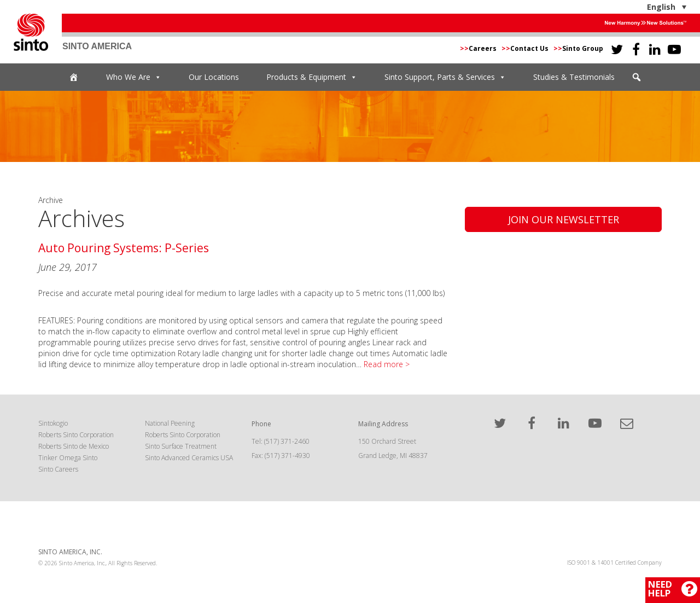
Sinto (31, 32)
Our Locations (214, 77)
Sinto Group (578, 48)
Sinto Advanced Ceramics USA (189, 458)
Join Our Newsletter (564, 219)
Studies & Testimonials (574, 77)
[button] (637, 77)
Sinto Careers (58, 469)
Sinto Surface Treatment (181, 446)
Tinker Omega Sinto (68, 458)
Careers (479, 48)
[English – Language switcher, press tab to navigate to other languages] (632, 7)
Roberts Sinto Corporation (76, 435)
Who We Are (134, 77)
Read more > (387, 364)
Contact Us (526, 48)
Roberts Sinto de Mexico (74, 446)
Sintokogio (53, 423)
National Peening (170, 423)
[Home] (74, 77)
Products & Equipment (312, 77)
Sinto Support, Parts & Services (445, 77)
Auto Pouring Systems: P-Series (124, 248)
